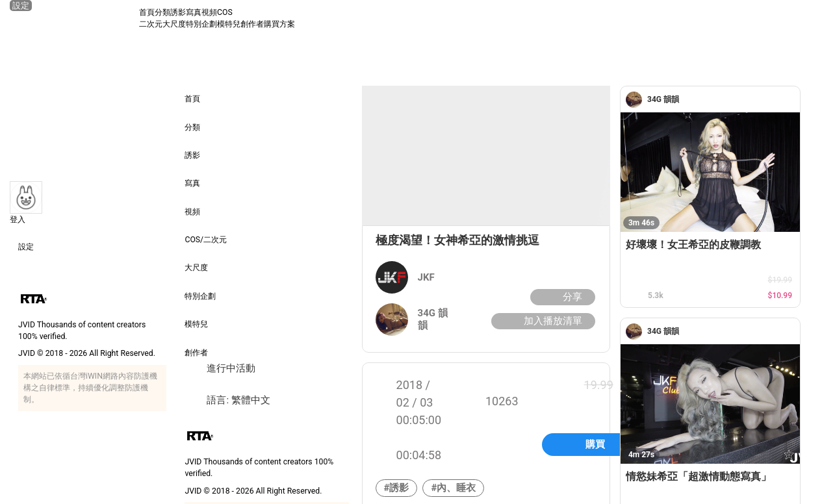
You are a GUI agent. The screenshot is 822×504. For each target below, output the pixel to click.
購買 (595, 444)
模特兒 (229, 24)
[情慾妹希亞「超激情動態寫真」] (710, 404)
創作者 (252, 24)
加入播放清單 (542, 321)
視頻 (209, 12)
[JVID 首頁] (74, 18)
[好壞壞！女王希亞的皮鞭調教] (710, 172)
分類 (162, 12)
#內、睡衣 (453, 488)
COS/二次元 (206, 231)
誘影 (178, 12)
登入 (18, 220)
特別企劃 (201, 24)
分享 (561, 297)
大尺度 (174, 24)
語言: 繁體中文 (227, 400)
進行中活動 (220, 369)
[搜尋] (801, 18)
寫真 (194, 12)
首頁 (147, 12)
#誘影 (397, 488)
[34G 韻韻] (636, 100)
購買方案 (279, 24)
